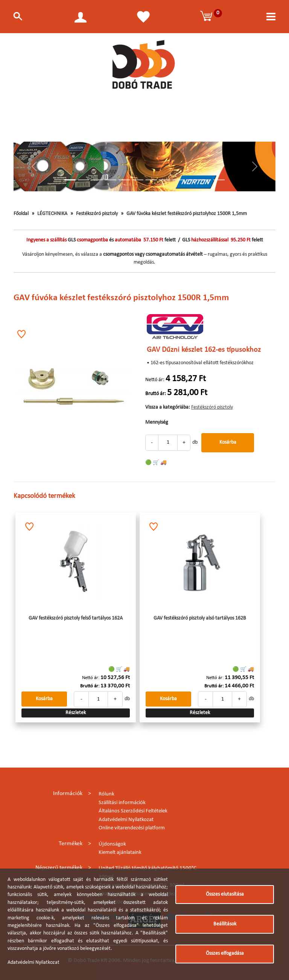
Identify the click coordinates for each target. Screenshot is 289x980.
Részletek (76, 713)
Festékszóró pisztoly (97, 214)
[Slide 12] (219, 180)
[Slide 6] (138, 180)
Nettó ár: (155, 380)
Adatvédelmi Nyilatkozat (126, 820)
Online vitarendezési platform (132, 828)
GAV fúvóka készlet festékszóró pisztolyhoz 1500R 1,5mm (187, 214)
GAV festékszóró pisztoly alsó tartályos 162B (200, 618)
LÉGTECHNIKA (52, 214)
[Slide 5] (124, 180)
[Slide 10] (192, 180)
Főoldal (21, 214)
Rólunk (106, 794)
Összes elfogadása (225, 953)
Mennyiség (157, 422)
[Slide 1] (70, 180)
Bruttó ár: (156, 394)
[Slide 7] (151, 180)
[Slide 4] (111, 180)
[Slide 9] (178, 180)
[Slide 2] (84, 180)
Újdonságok (112, 844)
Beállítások (225, 924)
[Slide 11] (205, 180)
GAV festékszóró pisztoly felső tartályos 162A (76, 618)
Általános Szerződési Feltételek (133, 811)
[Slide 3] (97, 180)
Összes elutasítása (225, 894)
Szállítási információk (122, 803)
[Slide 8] (165, 180)
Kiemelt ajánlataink (120, 853)
